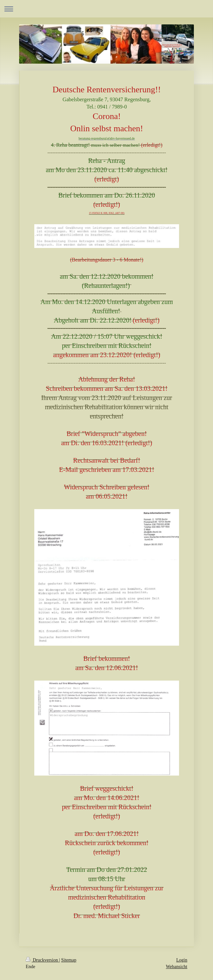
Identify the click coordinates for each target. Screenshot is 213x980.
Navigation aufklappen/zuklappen (106, 9)
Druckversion (42, 960)
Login (182, 960)
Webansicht (177, 967)
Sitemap (69, 960)
